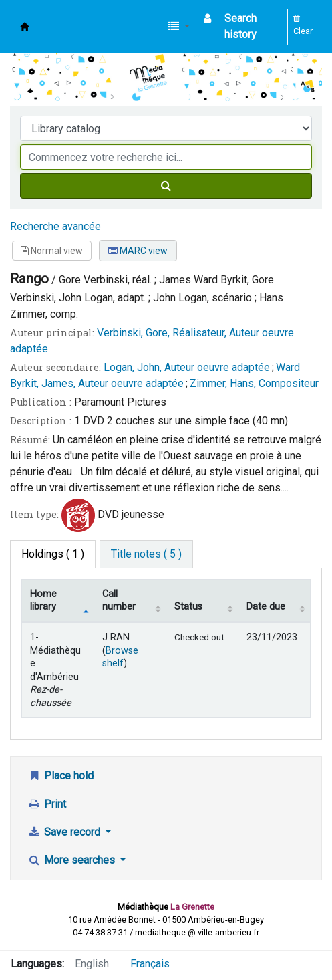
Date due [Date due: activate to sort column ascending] (266, 607)
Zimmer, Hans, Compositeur (254, 383)
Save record (65, 832)
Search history (240, 26)
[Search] (166, 186)
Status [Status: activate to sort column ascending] (188, 607)
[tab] (146, 554)
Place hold (60, 776)
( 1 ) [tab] (53, 554)
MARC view (138, 251)
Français (150, 964)
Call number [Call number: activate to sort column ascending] (119, 600)
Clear (303, 25)
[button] (179, 27)
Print (47, 804)
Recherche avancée (55, 226)
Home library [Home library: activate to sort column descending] (43, 600)
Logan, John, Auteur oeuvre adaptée (187, 367)
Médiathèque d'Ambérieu (25, 27)
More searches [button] (72, 860)
